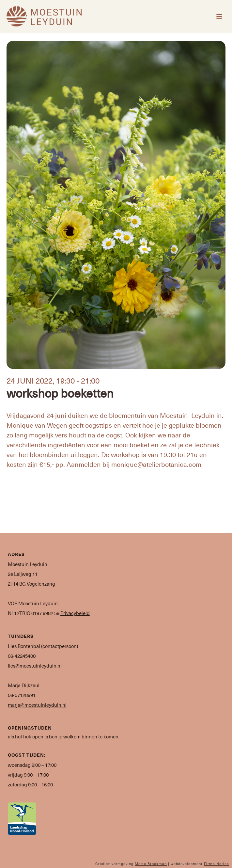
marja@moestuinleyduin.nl (37, 705)
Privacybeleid (75, 613)
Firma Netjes (216, 864)
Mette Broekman (151, 864)
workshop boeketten (60, 393)
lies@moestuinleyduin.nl (35, 666)
